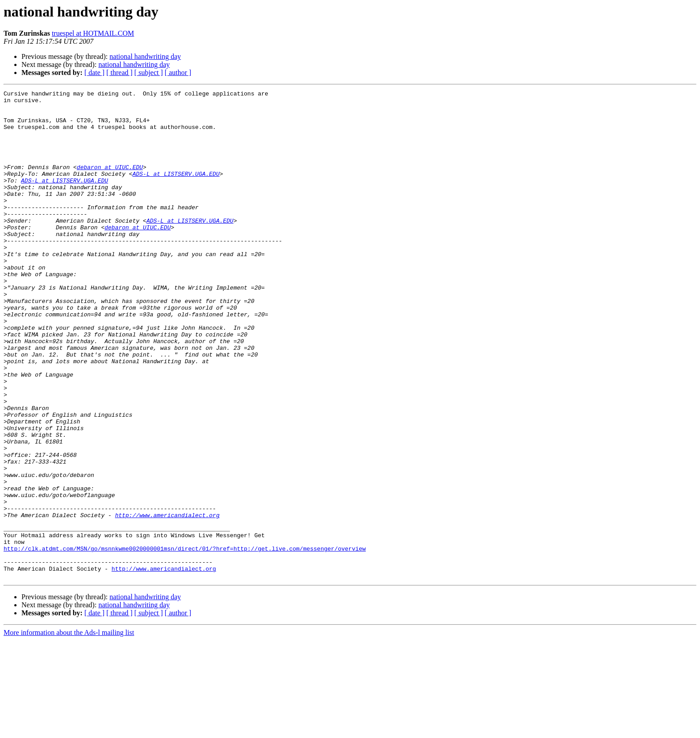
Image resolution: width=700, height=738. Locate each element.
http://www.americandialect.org (167, 601)
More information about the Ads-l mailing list (69, 730)
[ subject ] (149, 73)
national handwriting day (145, 56)
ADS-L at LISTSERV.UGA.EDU (176, 191)
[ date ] (94, 73)
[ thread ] (119, 73)
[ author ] (178, 73)
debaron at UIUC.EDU (110, 183)
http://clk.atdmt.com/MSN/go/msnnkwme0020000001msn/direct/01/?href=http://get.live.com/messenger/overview (185, 641)
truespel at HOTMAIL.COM (93, 33)
